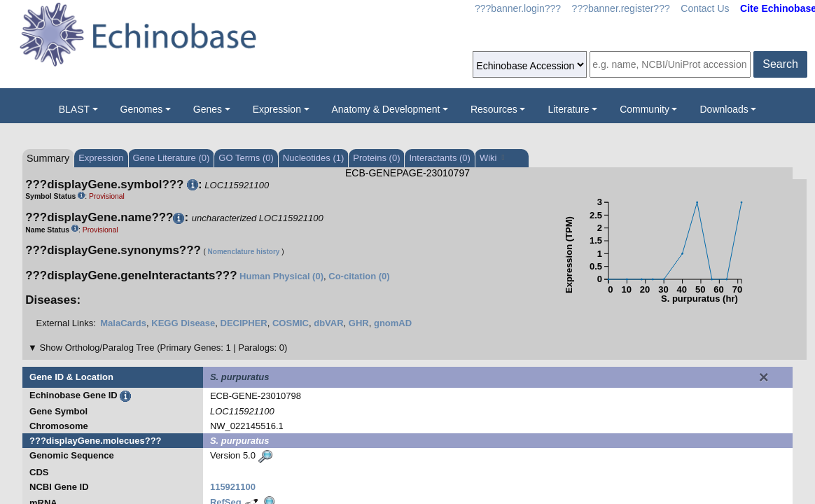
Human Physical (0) (281, 276)
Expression (277, 109)
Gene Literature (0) (172, 158)
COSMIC (291, 323)
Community (645, 109)
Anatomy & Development (386, 109)
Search (780, 64)
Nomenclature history (244, 252)
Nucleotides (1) (313, 158)
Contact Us (705, 8)
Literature (568, 109)
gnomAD (393, 323)
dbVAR (328, 323)
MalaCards (123, 323)
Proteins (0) (376, 158)
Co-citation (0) (359, 276)
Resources (494, 109)
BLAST (74, 109)
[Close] (764, 377)
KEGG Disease (183, 323)
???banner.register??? (621, 8)
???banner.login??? (518, 8)
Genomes (142, 109)
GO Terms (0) (246, 158)
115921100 (233, 487)
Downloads (724, 109)
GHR (359, 323)
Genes (208, 109)
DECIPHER (244, 323)
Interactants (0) (439, 158)
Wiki (492, 158)
